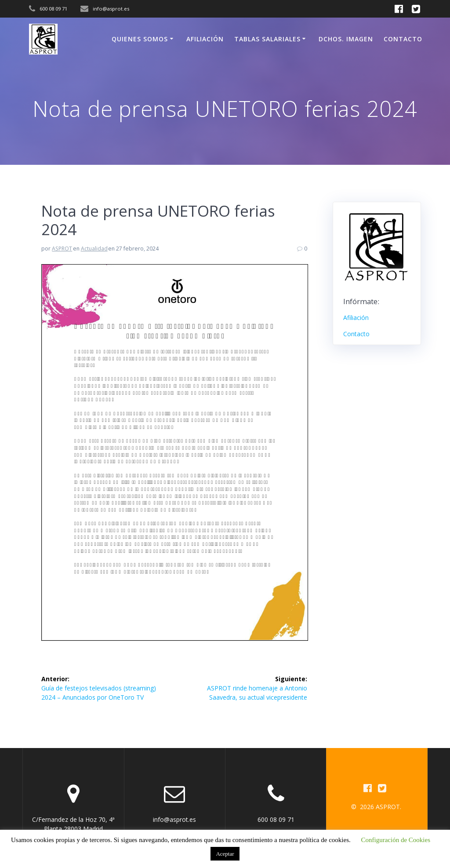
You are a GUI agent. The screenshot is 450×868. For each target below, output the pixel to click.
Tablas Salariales (267, 39)
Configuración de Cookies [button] (396, 840)
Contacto (403, 39)
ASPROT (62, 249)
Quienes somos (140, 39)
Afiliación (205, 39)
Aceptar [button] (225, 854)
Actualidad (94, 249)
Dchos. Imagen (346, 39)
